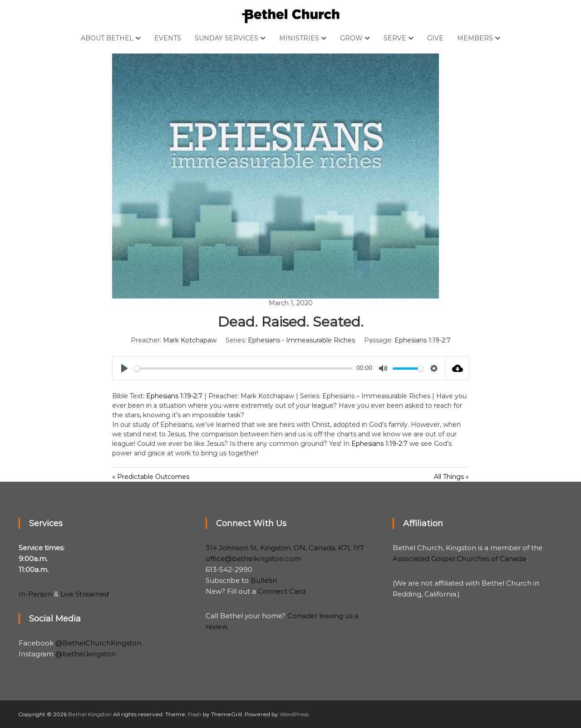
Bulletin (264, 580)
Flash (195, 714)
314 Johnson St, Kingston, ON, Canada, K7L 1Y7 (285, 548)
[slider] (243, 369)
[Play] (124, 368)
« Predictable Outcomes (151, 477)
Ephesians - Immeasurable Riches (301, 340)
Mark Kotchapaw (190, 340)
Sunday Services (226, 38)
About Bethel (107, 38)
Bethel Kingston (90, 714)
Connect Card (282, 591)
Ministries (299, 38)
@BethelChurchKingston (98, 643)
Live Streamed (85, 594)
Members (475, 38)
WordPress (294, 714)
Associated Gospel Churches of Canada (459, 559)
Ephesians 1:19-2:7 (423, 340)
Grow (351, 38)
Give (435, 38)
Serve (395, 38)
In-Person (35, 594)
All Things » (451, 477)
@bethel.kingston (86, 654)
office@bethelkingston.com (253, 559)
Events (168, 38)
